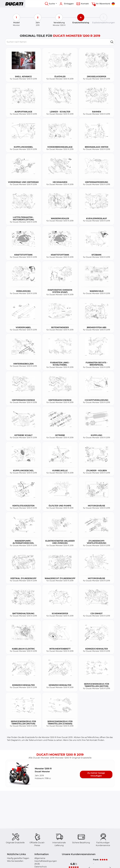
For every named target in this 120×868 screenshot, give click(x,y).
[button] (19, 774)
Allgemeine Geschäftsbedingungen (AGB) (46, 861)
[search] (112, 42)
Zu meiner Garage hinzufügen (96, 774)
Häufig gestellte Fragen (18, 858)
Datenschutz (41, 867)
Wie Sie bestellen (15, 861)
